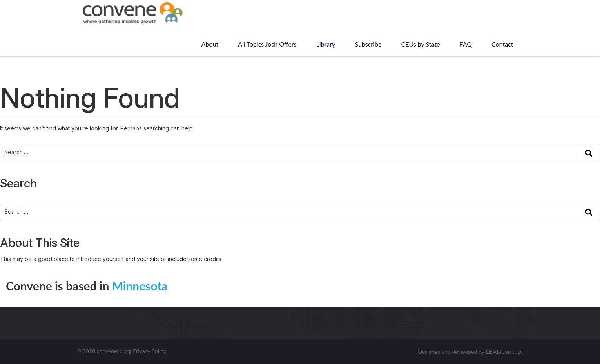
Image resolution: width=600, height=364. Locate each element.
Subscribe (368, 44)
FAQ (466, 44)
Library (326, 44)
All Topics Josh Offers (267, 44)
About (210, 44)
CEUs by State (420, 44)
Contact (502, 44)
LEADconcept (504, 351)
